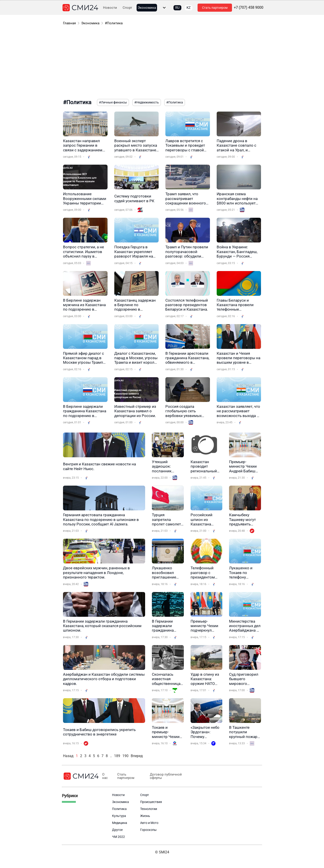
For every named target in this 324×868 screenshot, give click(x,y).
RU (177, 8)
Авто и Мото (149, 823)
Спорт (127, 8)
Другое (117, 830)
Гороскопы (148, 830)
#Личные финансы (113, 102)
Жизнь (145, 816)
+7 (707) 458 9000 (249, 8)
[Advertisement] (162, 63)
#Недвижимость (147, 102)
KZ (189, 8)
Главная (69, 23)
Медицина (120, 823)
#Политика (114, 23)
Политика (119, 809)
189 (117, 756)
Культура (119, 816)
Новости (110, 8)
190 (125, 756)
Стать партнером (215, 8)
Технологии (149, 809)
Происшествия (151, 802)
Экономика (147, 8)
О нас (105, 776)
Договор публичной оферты (165, 776)
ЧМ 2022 (118, 837)
